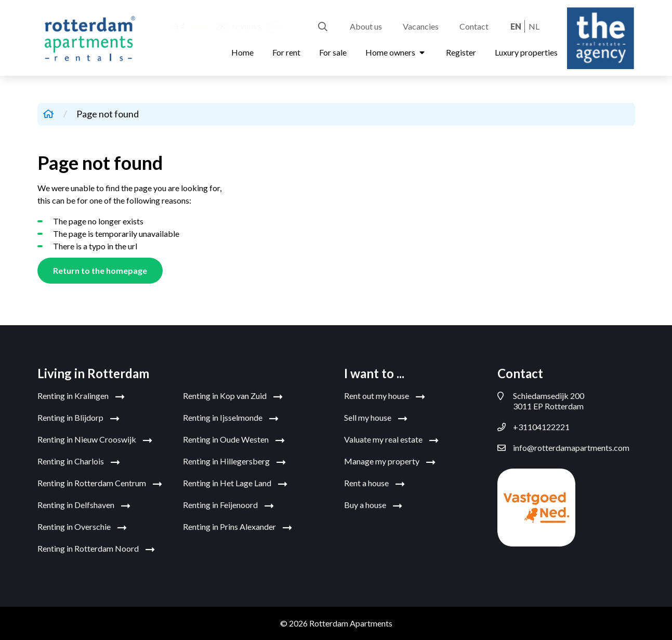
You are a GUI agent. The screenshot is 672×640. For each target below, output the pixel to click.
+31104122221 (533, 427)
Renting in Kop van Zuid (233, 396)
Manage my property (390, 462)
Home (242, 52)
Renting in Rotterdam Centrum (100, 484)
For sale (333, 52)
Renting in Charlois (79, 462)
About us (366, 26)
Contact (474, 26)
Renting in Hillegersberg (234, 462)
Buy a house (373, 505)
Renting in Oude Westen (234, 440)
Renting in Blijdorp (78, 418)
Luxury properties (526, 52)
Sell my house (376, 418)
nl (534, 26)
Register (461, 52)
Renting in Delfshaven (84, 505)
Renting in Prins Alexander (238, 527)
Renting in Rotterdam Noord (96, 549)
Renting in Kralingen (81, 396)
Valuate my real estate (391, 440)
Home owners (396, 52)
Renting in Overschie (82, 527)
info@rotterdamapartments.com (563, 448)
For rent (286, 52)
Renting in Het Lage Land (235, 484)
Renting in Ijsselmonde (231, 418)
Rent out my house (385, 396)
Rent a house (374, 484)
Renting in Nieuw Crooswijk (95, 440)
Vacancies (421, 26)
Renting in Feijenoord (228, 505)
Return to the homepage (100, 270)
